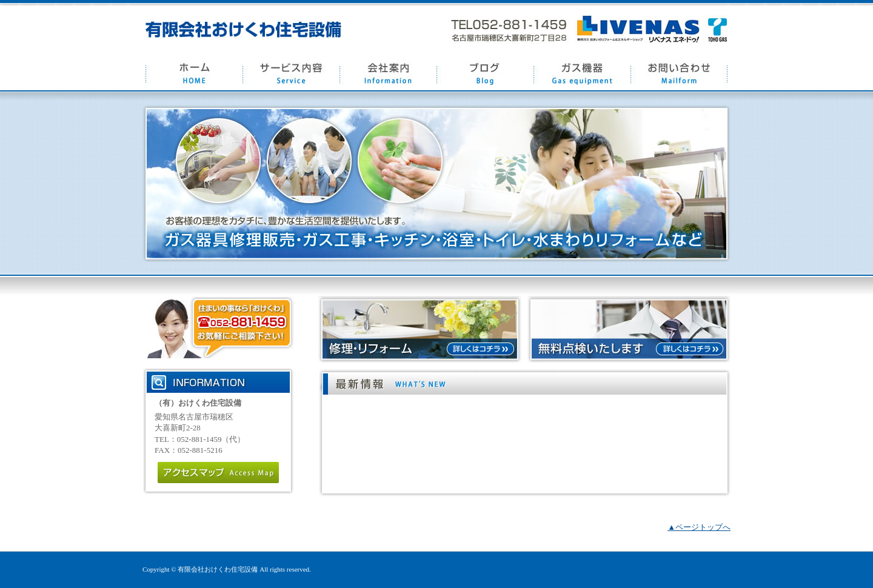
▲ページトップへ (699, 527)
